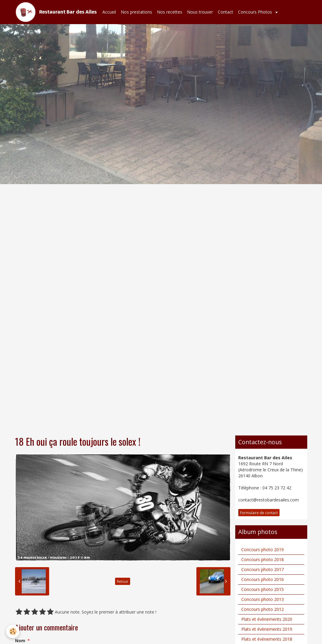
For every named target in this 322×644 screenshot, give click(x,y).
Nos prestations (136, 12)
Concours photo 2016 (263, 579)
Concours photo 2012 (263, 609)
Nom (20, 641)
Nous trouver (200, 12)
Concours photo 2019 (263, 550)
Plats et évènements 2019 (267, 629)
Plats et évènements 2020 (267, 619)
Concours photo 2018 (263, 559)
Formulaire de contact (259, 513)
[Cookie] (13, 631)
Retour (123, 581)
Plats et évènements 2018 (267, 639)
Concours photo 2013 (263, 599)
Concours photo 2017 (263, 569)
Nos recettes (170, 12)
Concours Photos (256, 12)
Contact (225, 12)
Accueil (109, 12)
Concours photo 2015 (263, 589)
